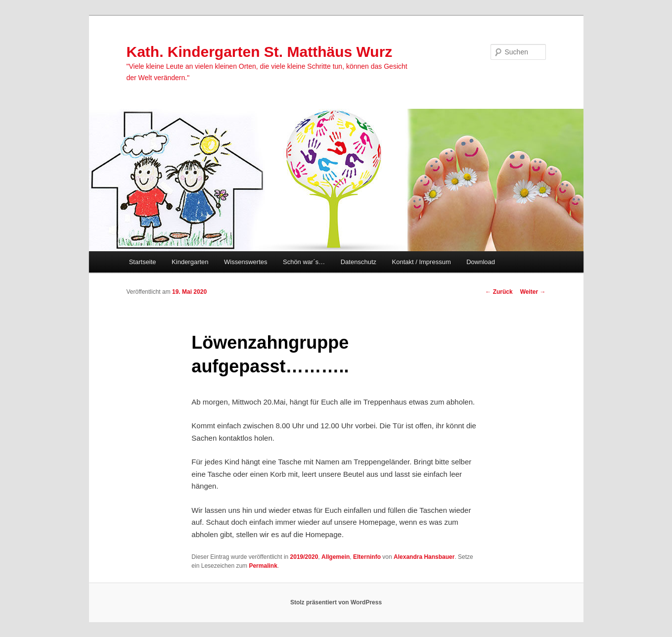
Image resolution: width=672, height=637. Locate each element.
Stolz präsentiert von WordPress (336, 602)
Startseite (143, 262)
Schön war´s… (304, 262)
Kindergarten (190, 262)
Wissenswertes (246, 262)
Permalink (263, 566)
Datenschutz (358, 262)
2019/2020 (304, 557)
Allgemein (336, 557)
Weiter (533, 292)
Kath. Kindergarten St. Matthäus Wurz (260, 52)
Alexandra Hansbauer (424, 557)
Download (481, 262)
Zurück (499, 292)
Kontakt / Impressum (422, 262)
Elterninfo (367, 557)
